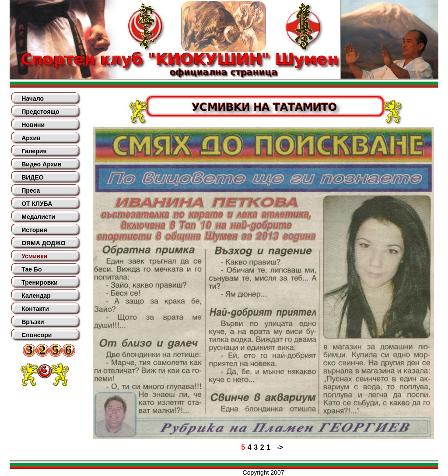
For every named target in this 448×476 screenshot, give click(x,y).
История (34, 230)
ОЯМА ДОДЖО (43, 243)
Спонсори (37, 335)
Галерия (34, 151)
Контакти (35, 309)
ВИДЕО (32, 177)
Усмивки (34, 256)
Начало (33, 99)
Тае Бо (31, 269)
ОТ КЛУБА (37, 204)
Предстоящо (40, 112)
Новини (33, 125)
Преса (31, 190)
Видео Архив (41, 164)
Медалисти (38, 217)
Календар (36, 296)
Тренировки (40, 282)
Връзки (33, 322)
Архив (31, 138)
